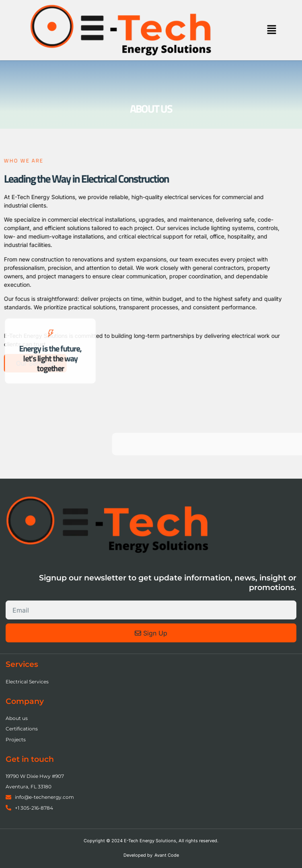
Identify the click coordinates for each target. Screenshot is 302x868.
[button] (272, 30)
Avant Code (167, 855)
